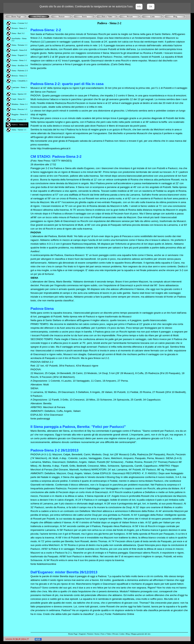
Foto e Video (106, 634)
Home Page (73, 634)
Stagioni (82, 634)
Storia (97, 634)
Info (139, 7)
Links (122, 634)
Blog (128, 634)
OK (151, 7)
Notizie (90, 634)
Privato (115, 634)
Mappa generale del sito (141, 634)
